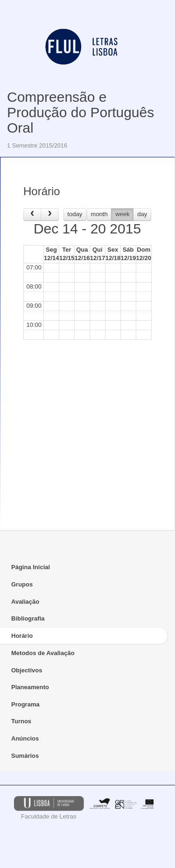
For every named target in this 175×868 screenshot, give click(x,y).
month (99, 214)
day (142, 214)
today (75, 214)
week (122, 214)
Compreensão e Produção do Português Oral (80, 112)
